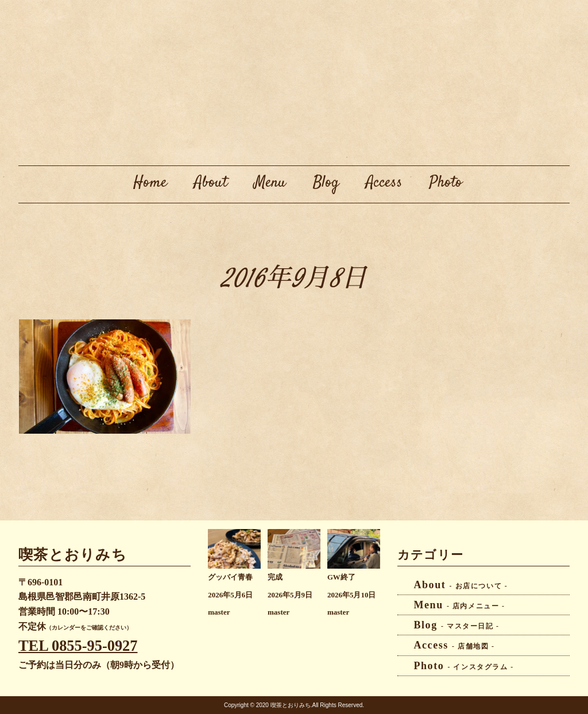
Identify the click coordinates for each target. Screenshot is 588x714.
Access (384, 183)
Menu (270, 183)
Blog (326, 183)
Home (150, 183)
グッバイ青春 (230, 577)
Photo (446, 183)
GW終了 (341, 577)
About (211, 183)
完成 (275, 577)
